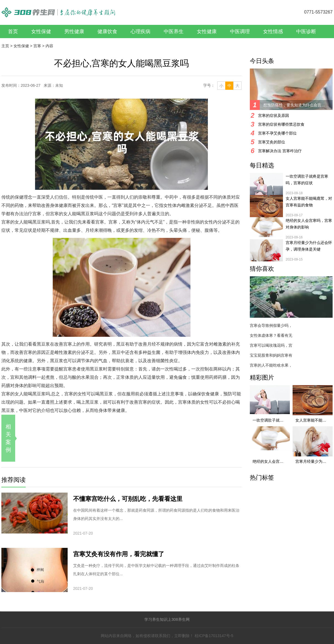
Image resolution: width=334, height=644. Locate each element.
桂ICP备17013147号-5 (214, 636)
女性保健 (41, 31)
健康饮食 (107, 31)
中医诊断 (306, 31)
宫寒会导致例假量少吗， (271, 325)
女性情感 (273, 31)
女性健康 (207, 31)
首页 (13, 31)
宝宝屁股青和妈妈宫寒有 (271, 355)
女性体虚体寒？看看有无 (271, 335)
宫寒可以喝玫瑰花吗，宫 (271, 345)
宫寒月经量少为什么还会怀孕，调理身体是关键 (309, 246)
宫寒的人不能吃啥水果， (271, 365)
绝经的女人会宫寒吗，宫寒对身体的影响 (309, 224)
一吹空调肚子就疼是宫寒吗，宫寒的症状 (307, 180)
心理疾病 (141, 31)
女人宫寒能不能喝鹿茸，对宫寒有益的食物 (309, 202)
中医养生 (174, 31)
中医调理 (240, 31)
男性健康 (74, 31)
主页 (5, 46)
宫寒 (37, 46)
